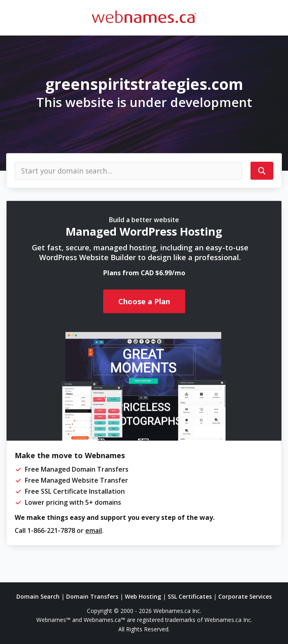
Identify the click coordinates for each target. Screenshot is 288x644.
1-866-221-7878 (51, 530)
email (94, 530)
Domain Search (38, 596)
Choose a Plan (144, 301)
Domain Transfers (92, 596)
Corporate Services (245, 596)
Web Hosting (143, 596)
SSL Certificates (190, 596)
